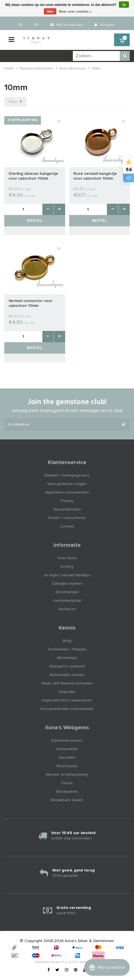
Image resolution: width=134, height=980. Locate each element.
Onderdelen (67, 749)
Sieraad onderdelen (37, 69)
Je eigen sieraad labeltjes (67, 575)
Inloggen (105, 25)
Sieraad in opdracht (67, 666)
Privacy (67, 501)
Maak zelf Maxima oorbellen (67, 683)
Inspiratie (67, 692)
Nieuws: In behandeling (67, 775)
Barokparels (67, 792)
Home (9, 69)
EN (36, 25)
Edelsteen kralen (67, 741)
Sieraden (67, 758)
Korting (67, 567)
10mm (96, 69)
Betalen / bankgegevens (67, 475)
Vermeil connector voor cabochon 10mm (30, 303)
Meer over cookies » (75, 12)
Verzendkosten (67, 509)
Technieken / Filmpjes (67, 649)
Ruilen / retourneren (67, 518)
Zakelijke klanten (67, 584)
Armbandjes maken (67, 675)
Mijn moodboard (67, 25)
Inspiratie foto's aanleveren (67, 700)
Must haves (67, 766)
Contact (67, 526)
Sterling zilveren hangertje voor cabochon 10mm (33, 176)
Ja (124, 5)
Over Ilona (67, 558)
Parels (67, 783)
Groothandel (67, 592)
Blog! (67, 641)
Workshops (67, 658)
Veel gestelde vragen (67, 484)
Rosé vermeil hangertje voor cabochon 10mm (95, 176)
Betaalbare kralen (67, 800)
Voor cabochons (73, 69)
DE (20, 25)
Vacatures (67, 609)
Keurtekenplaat (67, 601)
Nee (50, 12)
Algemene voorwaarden (67, 492)
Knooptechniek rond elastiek (67, 709)
